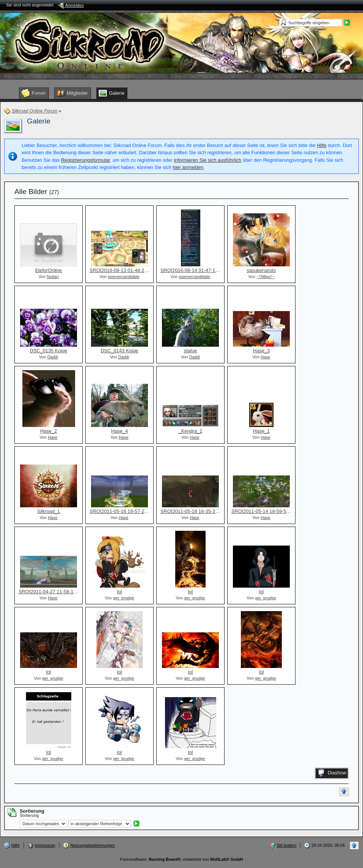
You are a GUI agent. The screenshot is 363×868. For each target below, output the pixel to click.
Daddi (53, 357)
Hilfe (322, 145)
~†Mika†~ (266, 277)
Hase (265, 357)
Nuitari (53, 277)
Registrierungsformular (86, 160)
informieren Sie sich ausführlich (207, 160)
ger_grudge (124, 598)
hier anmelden (188, 167)
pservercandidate (123, 277)
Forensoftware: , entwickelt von (181, 859)
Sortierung (29, 815)
